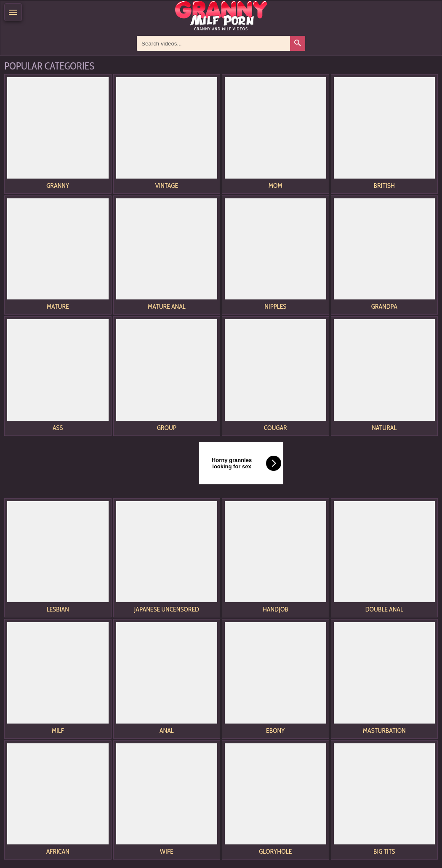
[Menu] (13, 12)
